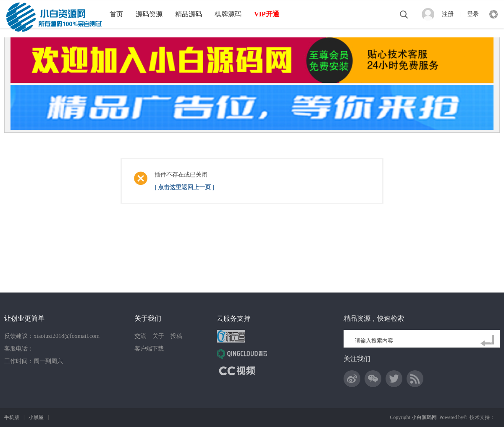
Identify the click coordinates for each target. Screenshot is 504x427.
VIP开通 (267, 14)
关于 (158, 336)
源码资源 (149, 14)
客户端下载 (149, 349)
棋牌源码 (228, 14)
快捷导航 (493, 14)
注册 (448, 14)
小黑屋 (36, 417)
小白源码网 (424, 417)
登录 (473, 14)
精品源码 (189, 14)
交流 (140, 336)
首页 (116, 14)
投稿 (176, 336)
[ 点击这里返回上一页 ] (184, 187)
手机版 (12, 417)
